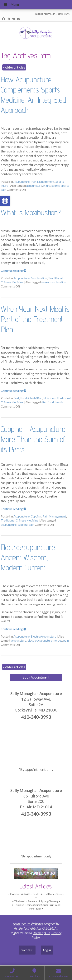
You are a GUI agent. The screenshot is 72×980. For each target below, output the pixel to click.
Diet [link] (16, 398)
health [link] (59, 402)
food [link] (51, 402)
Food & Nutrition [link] (31, 398)
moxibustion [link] (58, 282)
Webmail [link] (27, 950)
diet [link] (44, 402)
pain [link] (31, 525)
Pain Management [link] (43, 182)
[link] (5, 201)
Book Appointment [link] (36, 677)
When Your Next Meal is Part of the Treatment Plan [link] (35, 319)
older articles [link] (14, 67)
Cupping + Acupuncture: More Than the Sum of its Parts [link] (34, 439)
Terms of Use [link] (42, 933)
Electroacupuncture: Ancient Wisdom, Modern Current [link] (28, 557)
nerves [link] (58, 640)
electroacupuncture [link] (40, 640)
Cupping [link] (36, 516)
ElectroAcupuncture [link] (43, 636)
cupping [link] (23, 525)
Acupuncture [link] (22, 182)
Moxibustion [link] (39, 278)
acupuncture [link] (34, 186)
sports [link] (56, 186)
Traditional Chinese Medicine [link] (19, 520)
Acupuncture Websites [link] (28, 924)
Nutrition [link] (49, 398)
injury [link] (47, 186)
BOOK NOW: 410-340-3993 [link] (53, 14)
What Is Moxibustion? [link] (31, 212)
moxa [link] (45, 282)
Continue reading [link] (14, 271)
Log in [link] (47, 950)
